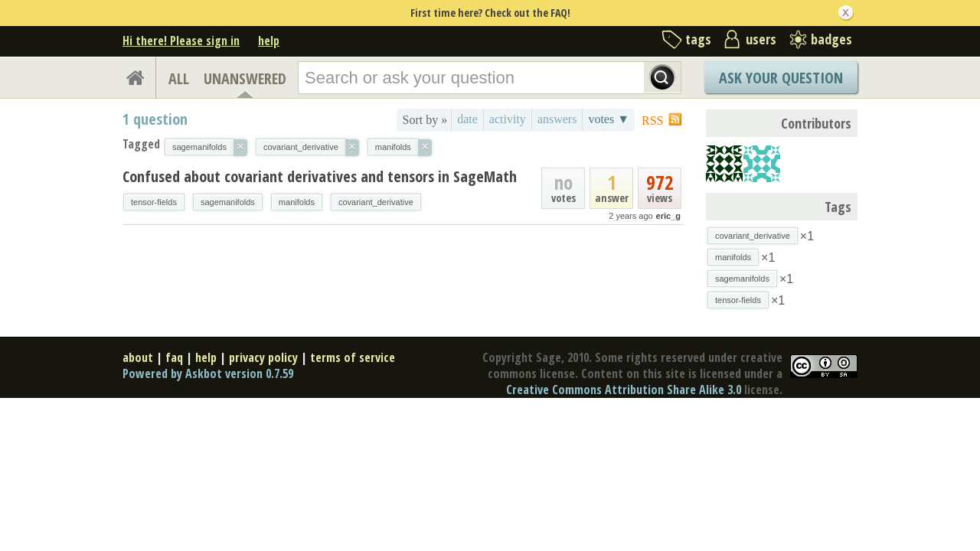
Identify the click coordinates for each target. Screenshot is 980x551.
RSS (652, 121)
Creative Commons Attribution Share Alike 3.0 (624, 390)
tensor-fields (154, 202)
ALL (179, 78)
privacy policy (263, 357)
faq (174, 357)
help (269, 41)
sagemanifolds (228, 202)
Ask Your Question (781, 78)
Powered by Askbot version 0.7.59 (208, 373)
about (138, 357)
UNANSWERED (245, 78)
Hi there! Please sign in (181, 41)
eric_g (668, 216)
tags (698, 39)
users (761, 39)
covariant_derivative (376, 202)
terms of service (353, 357)
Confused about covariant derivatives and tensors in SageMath (320, 176)
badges (831, 39)
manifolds (297, 202)
